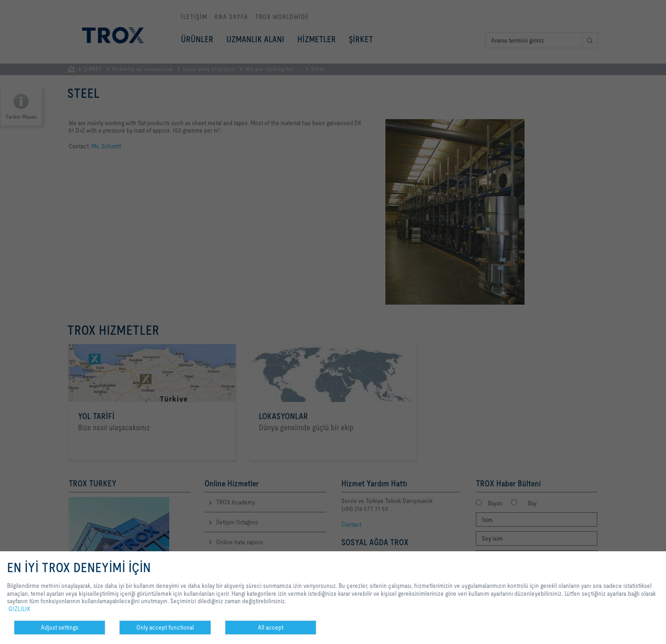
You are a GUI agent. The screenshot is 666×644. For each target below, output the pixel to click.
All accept (271, 627)
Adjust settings (60, 627)
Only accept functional (165, 627)
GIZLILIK (19, 609)
